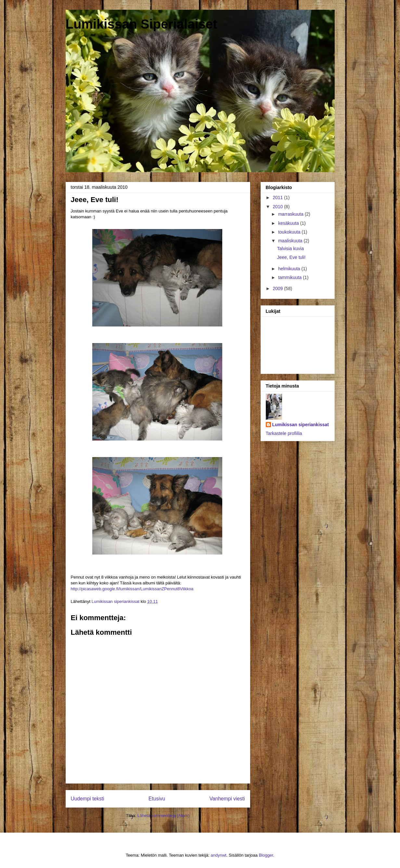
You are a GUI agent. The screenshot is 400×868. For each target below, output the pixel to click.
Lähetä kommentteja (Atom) (163, 816)
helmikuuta (290, 269)
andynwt (218, 855)
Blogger (266, 855)
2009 (278, 288)
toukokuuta (290, 232)
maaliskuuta (291, 241)
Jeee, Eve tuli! (291, 257)
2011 (278, 198)
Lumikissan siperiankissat (301, 425)
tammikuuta (290, 277)
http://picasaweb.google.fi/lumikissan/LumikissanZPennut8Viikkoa (132, 589)
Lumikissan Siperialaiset (142, 24)
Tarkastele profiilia (284, 433)
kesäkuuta (289, 223)
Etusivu (157, 799)
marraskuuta (291, 214)
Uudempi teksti (88, 799)
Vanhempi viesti (227, 799)
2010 (278, 207)
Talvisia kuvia (290, 249)
